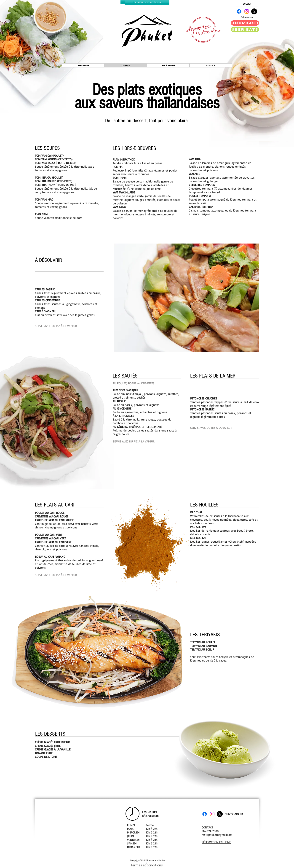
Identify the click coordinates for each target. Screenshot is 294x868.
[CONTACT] (211, 65)
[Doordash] (245, 23)
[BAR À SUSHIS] (168, 65)
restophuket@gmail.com (217, 835)
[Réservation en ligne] (147, 3)
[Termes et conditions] (147, 864)
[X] (254, 11)
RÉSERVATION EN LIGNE (216, 842)
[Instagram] (247, 11)
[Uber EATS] (245, 29)
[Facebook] (239, 11)
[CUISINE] (126, 65)
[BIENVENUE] (83, 65)
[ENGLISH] (247, 4)
